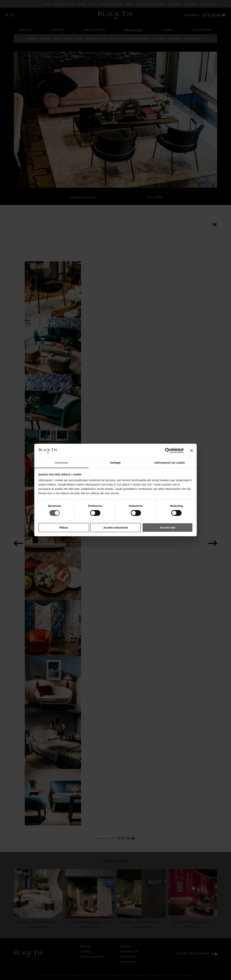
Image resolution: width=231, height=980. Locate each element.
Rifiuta (64, 528)
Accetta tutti (167, 528)
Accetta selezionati (115, 528)
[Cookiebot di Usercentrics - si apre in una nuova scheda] (168, 451)
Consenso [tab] (61, 463)
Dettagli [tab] (115, 463)
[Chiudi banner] (191, 451)
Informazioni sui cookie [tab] (170, 463)
